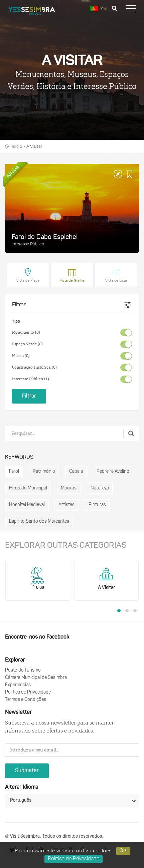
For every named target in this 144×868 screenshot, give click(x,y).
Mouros (69, 488)
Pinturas (97, 505)
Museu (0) (21, 356)
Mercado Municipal (28, 488)
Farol (14, 472)
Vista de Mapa (28, 281)
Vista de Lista (116, 281)
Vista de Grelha (72, 281)
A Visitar (34, 147)
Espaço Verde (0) (27, 344)
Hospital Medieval (27, 505)
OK (123, 851)
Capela (76, 472)
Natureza (100, 488)
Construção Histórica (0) (34, 368)
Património (44, 472)
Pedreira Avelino (113, 472)
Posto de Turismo (23, 670)
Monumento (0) (26, 333)
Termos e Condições (26, 700)
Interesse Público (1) (31, 379)
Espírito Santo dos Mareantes (39, 522)
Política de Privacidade (28, 692)
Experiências (18, 685)
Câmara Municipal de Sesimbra (36, 678)
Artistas (66, 505)
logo (37, 12)
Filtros (19, 305)
